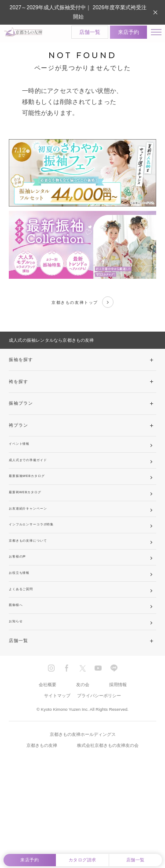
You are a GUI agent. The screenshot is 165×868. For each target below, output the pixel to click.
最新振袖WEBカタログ (34, 497)
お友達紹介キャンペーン (36, 541)
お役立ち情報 (24, 629)
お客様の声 (21, 607)
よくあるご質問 (26, 650)
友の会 (83, 760)
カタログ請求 (82, 858)
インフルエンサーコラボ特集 (41, 563)
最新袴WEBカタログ (32, 519)
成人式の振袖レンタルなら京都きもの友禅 (51, 346)
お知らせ (19, 694)
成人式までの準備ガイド (36, 475)
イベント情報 (24, 453)
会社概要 (48, 760)
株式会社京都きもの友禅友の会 (108, 821)
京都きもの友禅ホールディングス (83, 810)
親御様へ (19, 672)
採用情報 (118, 760)
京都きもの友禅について (36, 585)
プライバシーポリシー (99, 771)
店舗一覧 (83, 34)
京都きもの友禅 (42, 821)
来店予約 (122, 34)
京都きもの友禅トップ (82, 306)
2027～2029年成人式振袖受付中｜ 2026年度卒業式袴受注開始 (78, 12)
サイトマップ (57, 771)
